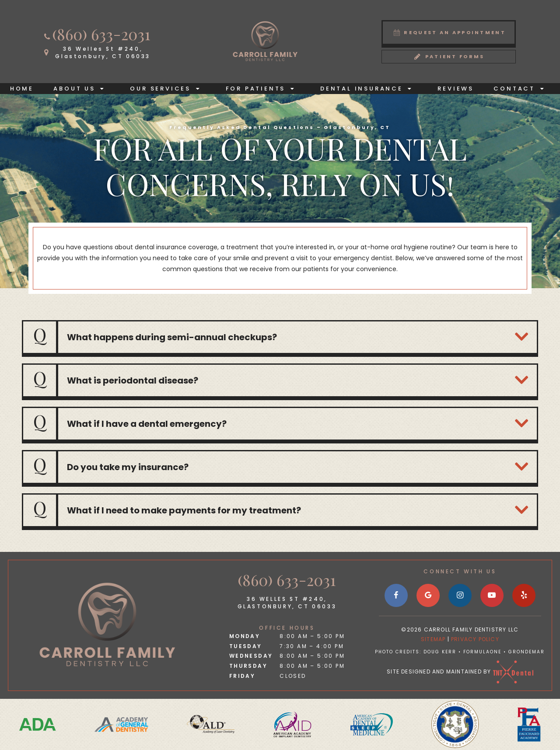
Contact (522, 89)
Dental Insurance (369, 89)
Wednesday (251, 656)
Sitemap (433, 639)
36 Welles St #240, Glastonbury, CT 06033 (287, 603)
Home (22, 89)
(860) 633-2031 (96, 34)
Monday (245, 636)
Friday (242, 676)
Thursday (248, 666)
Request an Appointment (449, 32)
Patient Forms (449, 56)
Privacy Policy (475, 639)
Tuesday (246, 646)
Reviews (456, 89)
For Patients (263, 89)
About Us (82, 89)
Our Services (168, 89)
